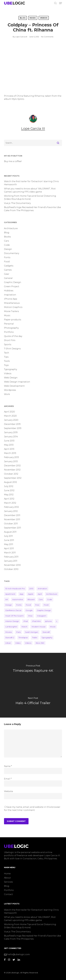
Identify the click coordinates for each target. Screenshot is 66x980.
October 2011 (11, 524)
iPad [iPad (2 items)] (25, 621)
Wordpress (10, 390)
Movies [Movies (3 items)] (9, 632)
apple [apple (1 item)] (31, 594)
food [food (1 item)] (28, 605)
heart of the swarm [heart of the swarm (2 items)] (14, 616)
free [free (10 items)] (37, 605)
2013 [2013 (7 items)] (31, 589)
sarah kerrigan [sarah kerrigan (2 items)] (32, 632)
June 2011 (9, 540)
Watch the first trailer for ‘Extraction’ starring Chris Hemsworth (31, 183)
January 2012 (11, 511)
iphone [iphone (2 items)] (48, 621)
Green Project (12, 286)
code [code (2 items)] (50, 599)
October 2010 (11, 569)
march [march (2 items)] (24, 627)
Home (7, 874)
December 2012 (12, 466)
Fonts (7, 257)
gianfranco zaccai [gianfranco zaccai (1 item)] (13, 610)
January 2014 (11, 437)
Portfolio (9, 332)
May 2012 (9, 495)
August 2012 (10, 482)
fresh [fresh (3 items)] (46, 605)
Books (7, 237)
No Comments (47, 37)
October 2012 (11, 474)
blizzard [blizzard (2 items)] (31, 599)
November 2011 (12, 519)
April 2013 (9, 449)
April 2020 (9, 412)
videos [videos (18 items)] (28, 643)
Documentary (12, 253)
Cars (6, 241)
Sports (8, 344)
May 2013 (9, 445)
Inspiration (10, 295)
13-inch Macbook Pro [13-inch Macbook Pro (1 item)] (15, 589)
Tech (7, 353)
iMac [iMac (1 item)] (30, 616)
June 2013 (9, 441)
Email (8, 779)
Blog (23, 18)
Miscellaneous (12, 303)
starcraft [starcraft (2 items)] (46, 632)
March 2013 (10, 453)
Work (7, 394)
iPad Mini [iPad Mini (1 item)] (36, 621)
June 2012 (9, 490)
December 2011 (12, 515)
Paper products (13, 320)
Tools (7, 361)
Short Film (10, 340)
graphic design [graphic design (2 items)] (44, 610)
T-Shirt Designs (12, 349)
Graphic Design (13, 282)
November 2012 (12, 470)
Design (8, 249)
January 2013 (11, 461)
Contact (8, 894)
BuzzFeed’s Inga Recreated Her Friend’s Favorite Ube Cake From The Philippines (32, 209)
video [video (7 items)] (18, 643)
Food (7, 262)
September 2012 (13, 478)
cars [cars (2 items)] (41, 599)
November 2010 (12, 565)
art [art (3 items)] (7, 599)
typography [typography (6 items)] (47, 638)
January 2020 (11, 420)
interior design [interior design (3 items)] (12, 621)
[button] (61, 3)
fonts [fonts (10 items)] (19, 605)
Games (8, 270)
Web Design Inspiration (17, 382)
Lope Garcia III (21, 37)
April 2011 (9, 548)
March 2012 (10, 503)
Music (33, 18)
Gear (7, 274)
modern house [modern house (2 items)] (39, 627)
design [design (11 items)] (9, 605)
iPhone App (11, 299)
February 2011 (11, 557)
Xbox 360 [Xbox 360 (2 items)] (40, 643)
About (7, 878)
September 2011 (13, 528)
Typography (11, 369)
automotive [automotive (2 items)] (18, 599)
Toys (6, 365)
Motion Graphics (13, 307)
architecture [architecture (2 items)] (52, 594)
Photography (11, 328)
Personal (9, 324)
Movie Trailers (11, 311)
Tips (6, 357)
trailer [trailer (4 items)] (35, 638)
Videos (44, 18)
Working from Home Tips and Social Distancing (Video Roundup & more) (30, 197)
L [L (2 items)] (57, 621)
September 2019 (13, 428)
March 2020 (10, 416)
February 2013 (11, 457)
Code (7, 245)
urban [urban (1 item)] (8, 643)
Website (8, 791)
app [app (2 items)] (22, 594)
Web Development (14, 386)
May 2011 (9, 544)
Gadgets (9, 266)
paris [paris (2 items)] (18, 632)
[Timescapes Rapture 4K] (33, 669)
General (8, 278)
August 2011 (10, 532)
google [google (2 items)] (29, 610)
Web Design (11, 378)
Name (8, 766)
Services (8, 882)
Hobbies (9, 291)
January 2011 (11, 561)
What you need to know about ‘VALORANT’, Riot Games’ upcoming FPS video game (30, 190)
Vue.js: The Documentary (17, 203)
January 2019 (11, 432)
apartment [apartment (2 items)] (10, 594)
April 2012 (9, 499)
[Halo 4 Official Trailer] (33, 701)
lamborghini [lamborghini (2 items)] (11, 627)
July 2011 (8, 536)
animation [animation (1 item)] (42, 589)
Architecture (11, 228)
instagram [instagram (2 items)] (42, 616)
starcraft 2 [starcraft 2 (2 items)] (10, 638)
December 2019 (12, 424)
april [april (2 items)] (40, 594)
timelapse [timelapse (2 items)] (23, 638)
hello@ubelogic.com (17, 954)
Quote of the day (13, 336)
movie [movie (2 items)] (53, 627)
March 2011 (10, 553)
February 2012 (11, 507)
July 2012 (9, 486)
